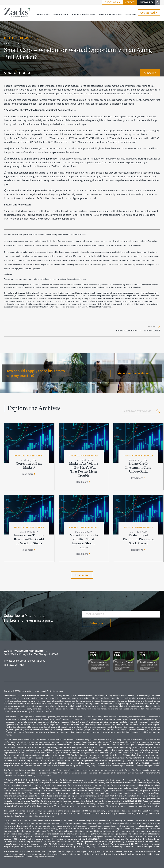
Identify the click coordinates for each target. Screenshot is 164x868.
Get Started (149, 13)
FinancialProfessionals (84, 15)
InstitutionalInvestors (110, 15)
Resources (131, 15)
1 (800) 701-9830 (36, 661)
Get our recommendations (134, 373)
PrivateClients (61, 15)
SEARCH (158, 2)
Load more (82, 575)
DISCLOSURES (146, 2)
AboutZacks (43, 15)
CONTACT (130, 2)
